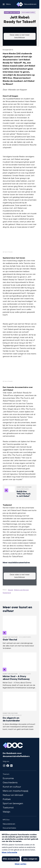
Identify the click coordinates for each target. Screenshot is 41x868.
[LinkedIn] (11, 766)
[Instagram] (4, 766)
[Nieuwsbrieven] (30, 4)
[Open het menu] (7, 4)
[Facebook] (8, 766)
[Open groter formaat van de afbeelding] (20, 242)
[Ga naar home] (20, 4)
